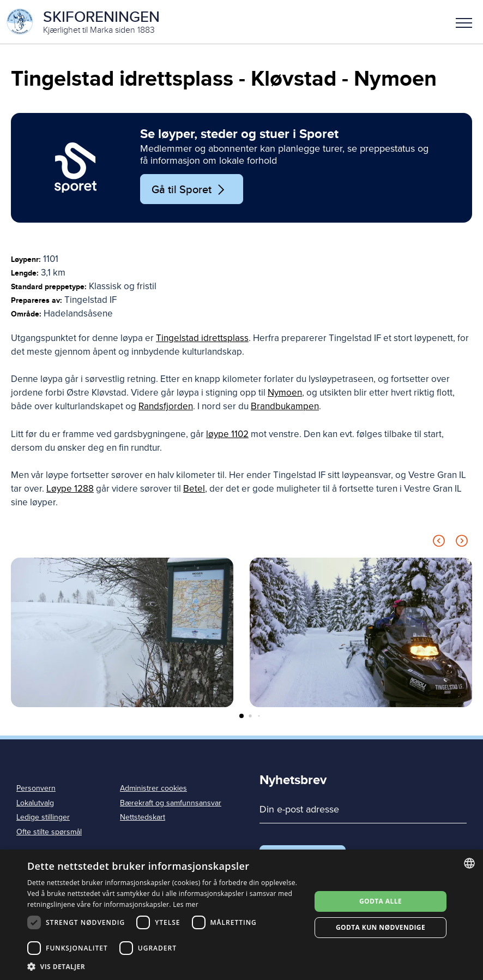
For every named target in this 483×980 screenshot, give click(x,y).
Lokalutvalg (35, 803)
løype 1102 (227, 434)
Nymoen (285, 393)
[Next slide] (462, 543)
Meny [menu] (464, 23)
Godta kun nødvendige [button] (381, 927)
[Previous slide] (439, 543)
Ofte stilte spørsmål (49, 832)
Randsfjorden (166, 406)
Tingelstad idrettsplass (202, 338)
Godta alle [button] (381, 901)
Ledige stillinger (43, 817)
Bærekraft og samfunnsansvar (171, 803)
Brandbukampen (285, 406)
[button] (464, 22)
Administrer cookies (153, 788)
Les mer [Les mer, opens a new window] (186, 904)
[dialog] (241, 915)
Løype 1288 (70, 489)
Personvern (36, 788)
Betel (194, 489)
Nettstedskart (143, 817)
